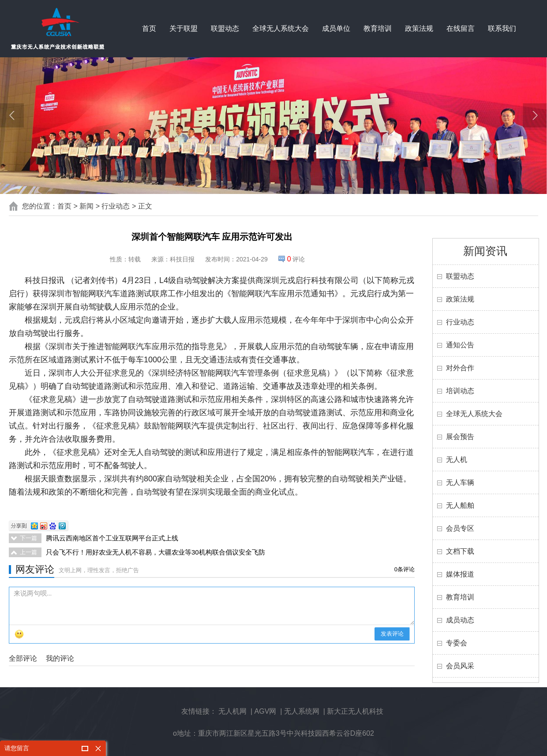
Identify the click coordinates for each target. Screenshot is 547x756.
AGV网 (266, 711)
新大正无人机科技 (355, 711)
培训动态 (460, 391)
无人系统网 (302, 711)
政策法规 (419, 28)
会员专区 (460, 528)
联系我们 (502, 28)
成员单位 (336, 28)
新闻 (86, 206)
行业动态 (116, 206)
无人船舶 (460, 505)
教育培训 (378, 28)
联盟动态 (225, 28)
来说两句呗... (214, 606)
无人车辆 (460, 482)
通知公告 (460, 345)
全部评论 (23, 658)
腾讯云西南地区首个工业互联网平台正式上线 (112, 538)
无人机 (457, 460)
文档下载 (460, 551)
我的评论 (60, 658)
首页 (149, 28)
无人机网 (232, 711)
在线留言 (461, 28)
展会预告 (460, 437)
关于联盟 (184, 28)
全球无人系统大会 (281, 28)
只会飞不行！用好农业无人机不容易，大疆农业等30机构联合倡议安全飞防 (155, 552)
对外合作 (460, 368)
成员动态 (460, 620)
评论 (296, 259)
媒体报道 (460, 574)
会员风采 (460, 666)
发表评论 (392, 634)
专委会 (457, 643)
